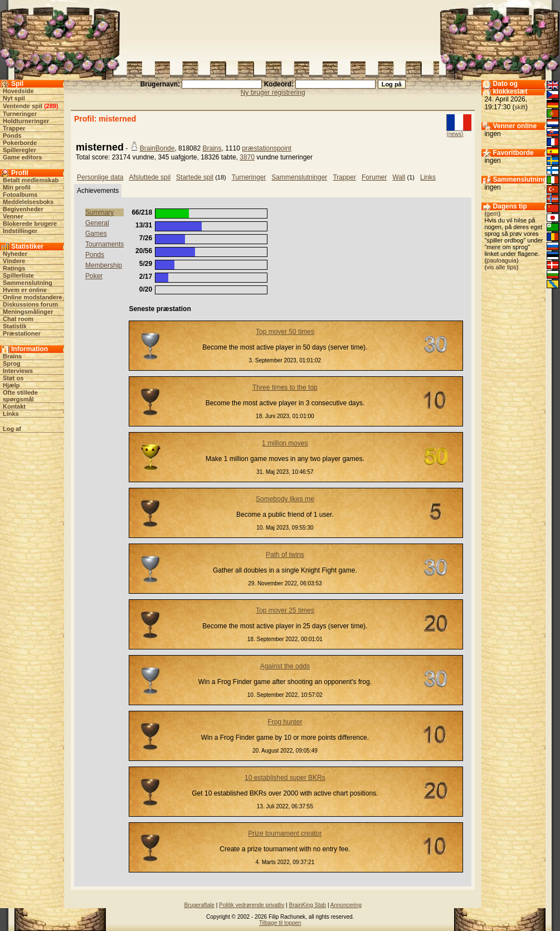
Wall (399, 177)
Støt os (13, 378)
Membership (104, 265)
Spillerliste (18, 275)
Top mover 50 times (285, 332)
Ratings (14, 268)
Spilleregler (20, 150)
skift (520, 107)
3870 (247, 157)
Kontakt (14, 406)
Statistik (15, 326)
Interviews (18, 371)
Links (11, 414)
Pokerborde (20, 143)
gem (492, 214)
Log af (12, 429)
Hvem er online (25, 290)
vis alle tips (501, 267)
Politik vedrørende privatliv (252, 905)
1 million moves (285, 443)
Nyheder (15, 254)
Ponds (12, 135)
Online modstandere (32, 297)
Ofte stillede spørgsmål (20, 396)
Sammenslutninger (299, 177)
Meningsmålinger (28, 312)
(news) (455, 134)
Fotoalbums (20, 195)
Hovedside (18, 91)
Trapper (14, 128)
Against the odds (285, 666)
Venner (13, 216)
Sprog (12, 363)
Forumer (374, 177)
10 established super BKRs (285, 778)
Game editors (22, 157)
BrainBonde (157, 148)
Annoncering (346, 905)
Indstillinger (20, 231)
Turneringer (20, 114)
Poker (94, 276)
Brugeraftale (199, 905)
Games (96, 234)
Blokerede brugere (30, 224)
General (97, 223)
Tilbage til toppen (280, 923)
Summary (99, 212)
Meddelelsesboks (28, 202)
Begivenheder (23, 209)
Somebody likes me (285, 499)
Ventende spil (23, 106)
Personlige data (100, 177)
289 (51, 106)
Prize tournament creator (285, 833)
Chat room (18, 319)
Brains (12, 356)
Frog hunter (285, 722)
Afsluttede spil (150, 177)
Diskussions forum (30, 304)
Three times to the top (285, 387)
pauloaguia (501, 260)
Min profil (17, 187)
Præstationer (22, 333)
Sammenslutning (28, 283)
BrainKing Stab (307, 905)
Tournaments (104, 244)
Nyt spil (14, 98)
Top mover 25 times (285, 610)
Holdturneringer (26, 121)
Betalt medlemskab (31, 180)
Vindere (14, 261)
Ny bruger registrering (273, 93)
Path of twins (285, 555)
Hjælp (11, 385)
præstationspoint (267, 148)
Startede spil (195, 177)
